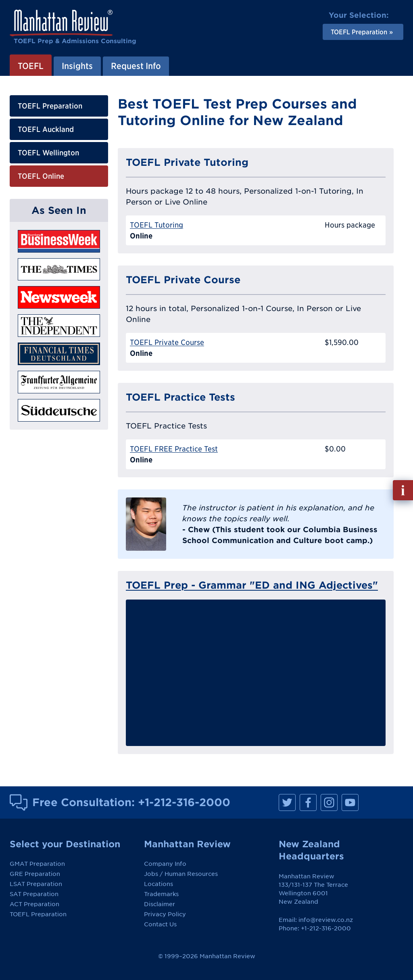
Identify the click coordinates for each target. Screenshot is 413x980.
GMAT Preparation (37, 864)
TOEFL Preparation (50, 106)
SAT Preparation (34, 894)
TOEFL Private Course (167, 342)
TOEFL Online (41, 176)
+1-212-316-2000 (184, 802)
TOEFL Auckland (46, 129)
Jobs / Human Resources (181, 874)
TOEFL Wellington (48, 153)
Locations (159, 884)
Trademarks (161, 894)
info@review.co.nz (326, 920)
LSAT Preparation (36, 884)
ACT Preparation (34, 904)
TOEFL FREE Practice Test (174, 449)
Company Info (165, 864)
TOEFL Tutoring (156, 225)
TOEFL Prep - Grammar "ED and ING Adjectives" (252, 585)
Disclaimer (160, 904)
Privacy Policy (165, 914)
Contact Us (160, 924)
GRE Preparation (35, 874)
